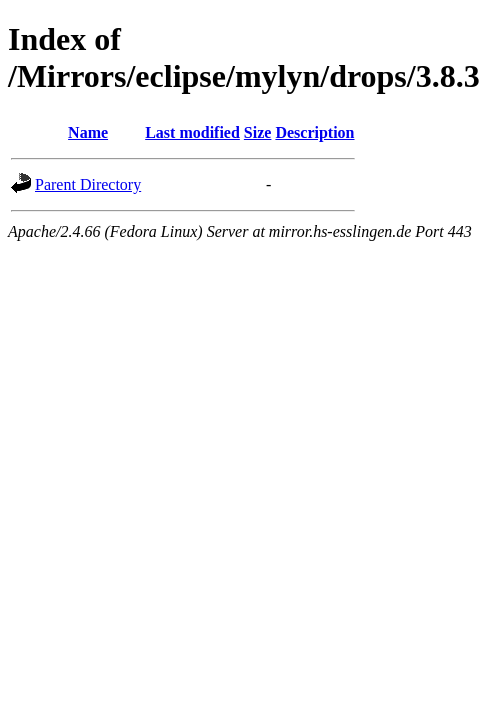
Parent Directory (88, 184)
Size (258, 132)
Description (314, 132)
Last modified (192, 132)
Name (88, 132)
